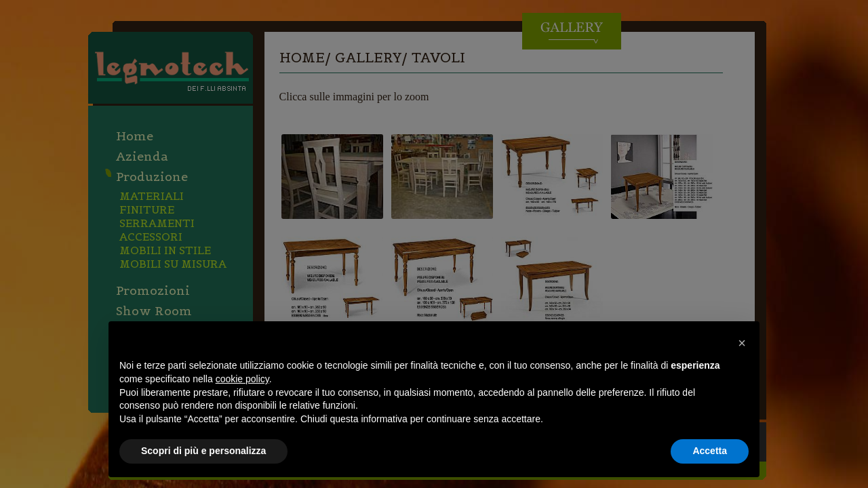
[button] (742, 343)
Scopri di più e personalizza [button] (203, 451)
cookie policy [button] (242, 379)
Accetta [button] (710, 451)
